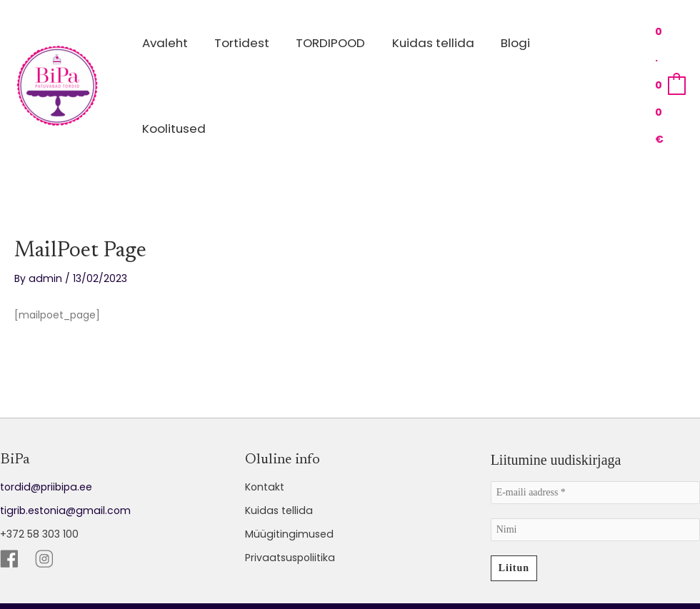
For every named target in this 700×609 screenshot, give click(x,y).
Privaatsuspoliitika (289, 492)
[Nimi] (595, 464)
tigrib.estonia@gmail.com (64, 445)
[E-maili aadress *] (595, 427)
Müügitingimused (288, 468)
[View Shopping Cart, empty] (666, 52)
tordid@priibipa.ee (45, 421)
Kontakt (264, 421)
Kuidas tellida (277, 445)
